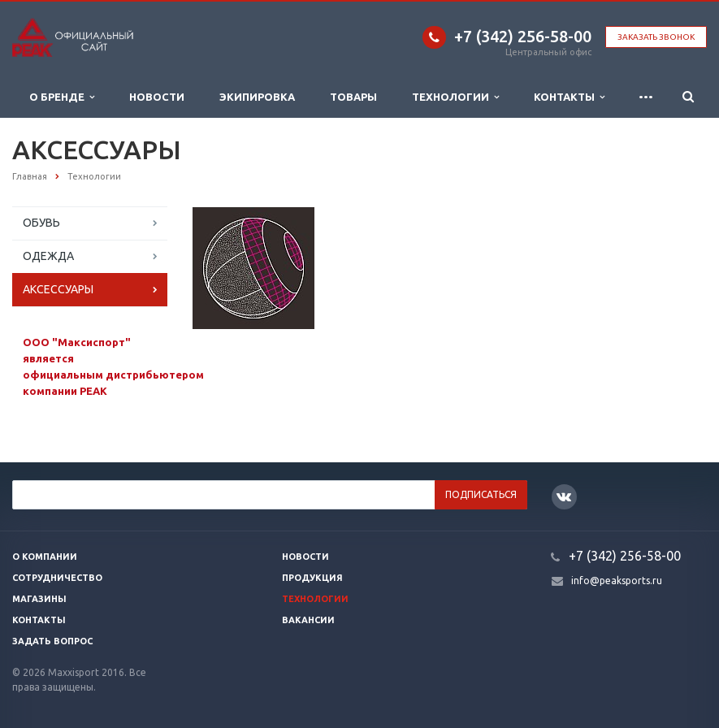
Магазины (39, 599)
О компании (45, 557)
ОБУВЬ (41, 223)
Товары (353, 97)
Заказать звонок (656, 37)
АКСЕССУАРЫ (58, 289)
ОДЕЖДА (48, 256)
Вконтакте (564, 496)
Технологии (455, 97)
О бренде (62, 97)
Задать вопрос (52, 641)
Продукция (312, 578)
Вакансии (308, 620)
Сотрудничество (57, 578)
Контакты (569, 97)
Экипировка (257, 97)
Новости (157, 97)
